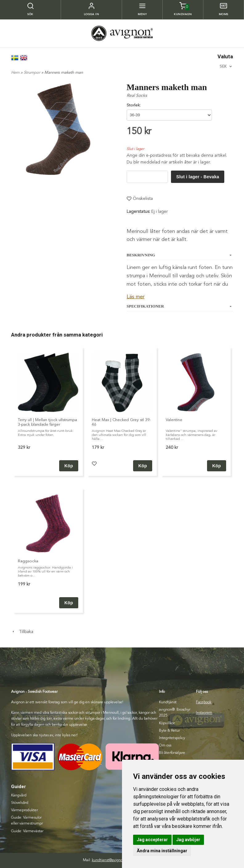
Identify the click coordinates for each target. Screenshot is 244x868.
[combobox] (226, 66)
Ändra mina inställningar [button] (162, 851)
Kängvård (19, 796)
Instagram (204, 713)
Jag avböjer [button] (188, 840)
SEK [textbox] (223, 66)
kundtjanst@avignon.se (111, 860)
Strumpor (33, 73)
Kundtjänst (168, 702)
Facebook (204, 702)
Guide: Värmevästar (27, 831)
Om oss (165, 746)
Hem (15, 73)
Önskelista (140, 199)
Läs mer (136, 297)
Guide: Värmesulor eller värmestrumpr (27, 821)
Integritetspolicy (172, 738)
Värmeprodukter (24, 810)
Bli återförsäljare (172, 753)
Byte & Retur (169, 731)
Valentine (174, 420)
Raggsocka (28, 561)
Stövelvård (20, 803)
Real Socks (137, 96)
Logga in (91, 14)
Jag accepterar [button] (152, 840)
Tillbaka (22, 632)
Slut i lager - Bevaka (198, 177)
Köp (143, 466)
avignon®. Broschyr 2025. (175, 713)
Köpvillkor (167, 723)
